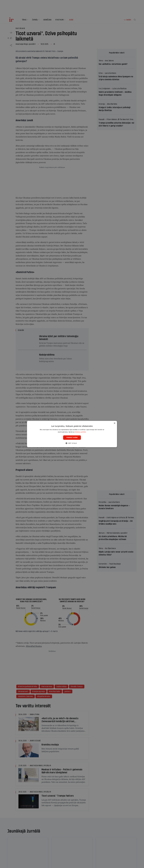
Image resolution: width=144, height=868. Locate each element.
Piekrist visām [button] (72, 437)
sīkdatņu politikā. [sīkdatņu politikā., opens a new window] (80, 432)
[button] (72, 443)
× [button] (114, 423)
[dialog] (72, 434)
